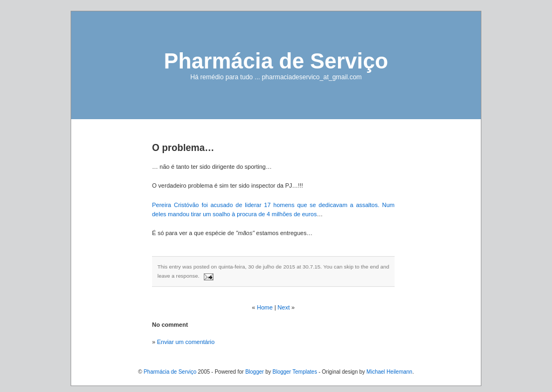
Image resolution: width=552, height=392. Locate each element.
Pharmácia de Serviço (276, 61)
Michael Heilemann (389, 372)
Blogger (254, 372)
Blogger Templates (295, 372)
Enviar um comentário (186, 342)
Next (284, 307)
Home (265, 307)
